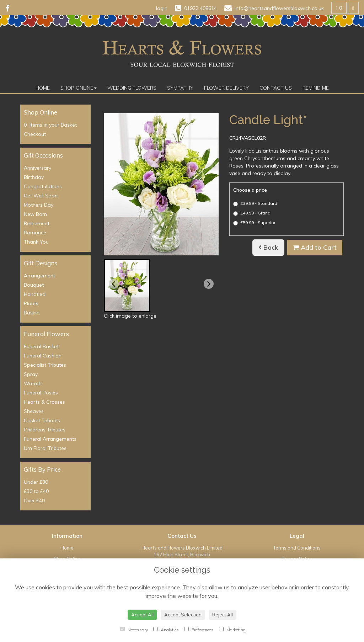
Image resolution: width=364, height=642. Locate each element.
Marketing (232, 630)
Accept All (142, 615)
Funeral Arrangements (50, 439)
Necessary (134, 630)
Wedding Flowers (132, 88)
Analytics (166, 630)
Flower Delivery (226, 88)
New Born (35, 214)
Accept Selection (183, 615)
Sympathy (180, 88)
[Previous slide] (114, 284)
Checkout (35, 134)
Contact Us (276, 88)
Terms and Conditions (297, 548)
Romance (35, 233)
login (162, 8)
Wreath (33, 383)
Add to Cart (315, 247)
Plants (31, 303)
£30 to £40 (36, 491)
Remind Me (316, 88)
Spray (31, 374)
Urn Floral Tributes (45, 448)
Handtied (35, 294)
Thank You (36, 242)
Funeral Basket (41, 346)
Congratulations (43, 186)
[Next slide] (209, 284)
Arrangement (39, 276)
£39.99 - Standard (255, 203)
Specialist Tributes (45, 365)
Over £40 (34, 500)
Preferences (199, 630)
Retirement (37, 223)
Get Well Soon (41, 196)
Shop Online (79, 88)
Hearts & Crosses (44, 402)
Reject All (223, 615)
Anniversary (38, 168)
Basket (32, 313)
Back (268, 247)
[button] (127, 286)
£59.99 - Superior (254, 223)
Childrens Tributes (45, 430)
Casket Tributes (42, 420)
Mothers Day (39, 205)
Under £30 (36, 482)
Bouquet (34, 285)
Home (43, 88)
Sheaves (34, 411)
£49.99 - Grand (252, 213)
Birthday (34, 177)
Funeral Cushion (43, 356)
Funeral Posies (41, 393)
